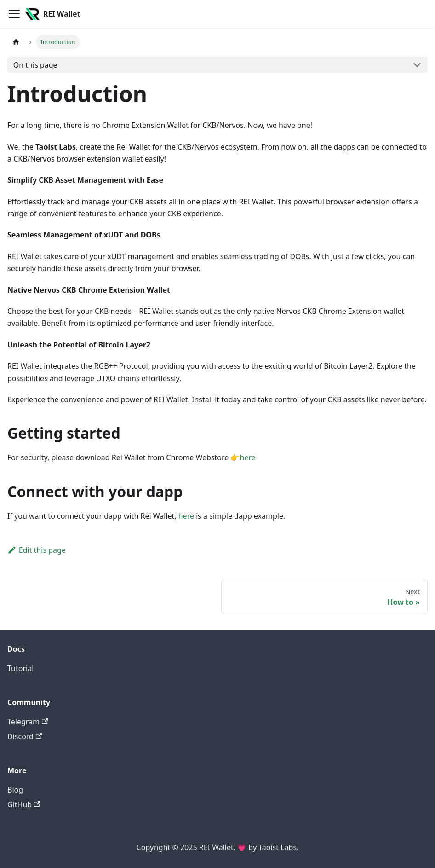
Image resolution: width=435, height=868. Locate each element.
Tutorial (20, 668)
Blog (15, 790)
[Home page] (16, 42)
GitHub (24, 804)
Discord (25, 736)
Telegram (28, 722)
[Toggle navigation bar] (14, 14)
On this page (35, 65)
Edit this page (37, 550)
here (248, 457)
